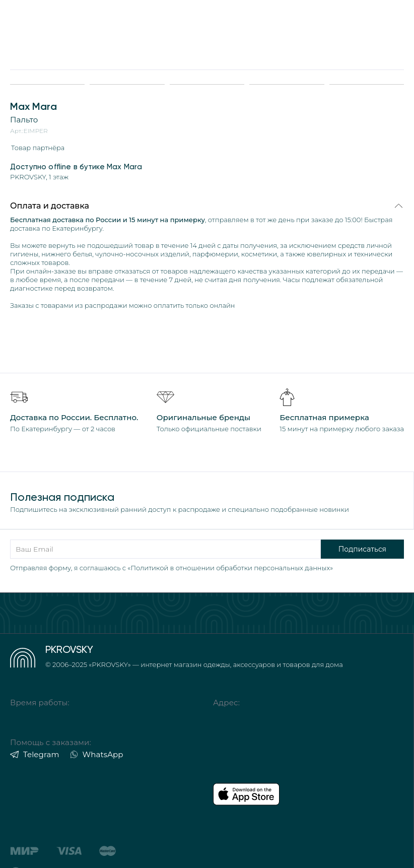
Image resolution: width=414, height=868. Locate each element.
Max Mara (33, 106)
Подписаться (362, 549)
